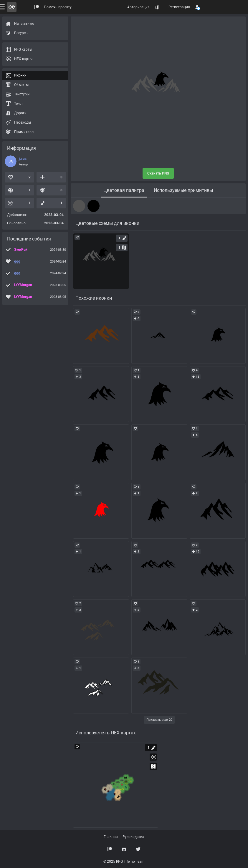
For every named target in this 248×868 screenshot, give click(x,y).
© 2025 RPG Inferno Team (124, 862)
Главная (111, 837)
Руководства (133, 837)
